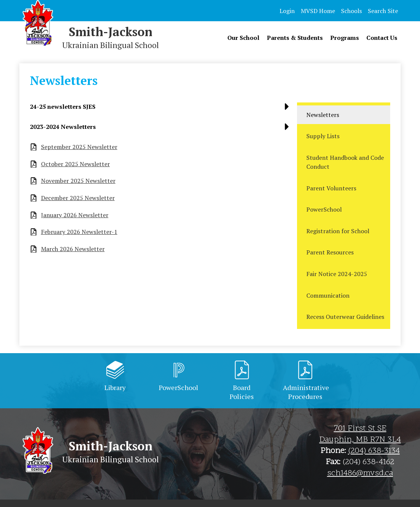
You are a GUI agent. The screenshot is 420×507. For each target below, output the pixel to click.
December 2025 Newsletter (78, 198)
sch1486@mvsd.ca (360, 473)
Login (287, 11)
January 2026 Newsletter (75, 215)
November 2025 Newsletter (78, 181)
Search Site (383, 11)
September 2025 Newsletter (79, 147)
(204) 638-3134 (374, 451)
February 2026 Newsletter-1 (79, 232)
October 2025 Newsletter (75, 164)
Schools (351, 11)
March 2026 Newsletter (73, 249)
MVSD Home (318, 11)
